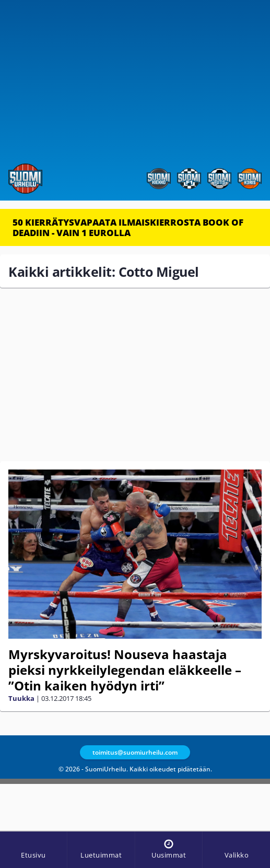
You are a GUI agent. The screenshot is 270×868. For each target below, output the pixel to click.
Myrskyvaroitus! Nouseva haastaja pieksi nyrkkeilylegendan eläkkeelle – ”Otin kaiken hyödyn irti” (125, 670)
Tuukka (21, 698)
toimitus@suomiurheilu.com (135, 752)
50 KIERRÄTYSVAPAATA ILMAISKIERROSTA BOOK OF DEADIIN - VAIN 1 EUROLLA (128, 227)
